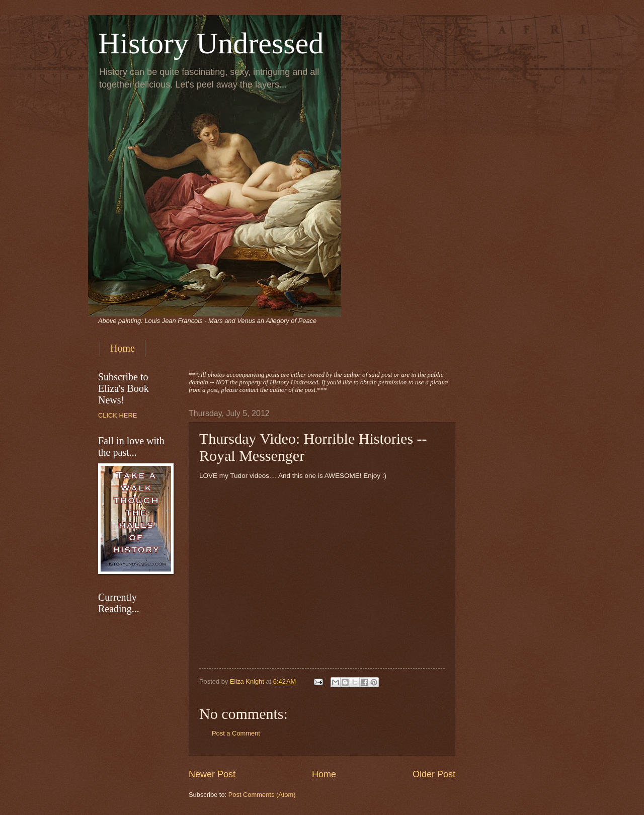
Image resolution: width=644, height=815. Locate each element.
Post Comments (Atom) (262, 795)
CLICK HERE (117, 415)
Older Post (434, 774)
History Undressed (211, 43)
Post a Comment (236, 733)
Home (123, 348)
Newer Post (212, 774)
